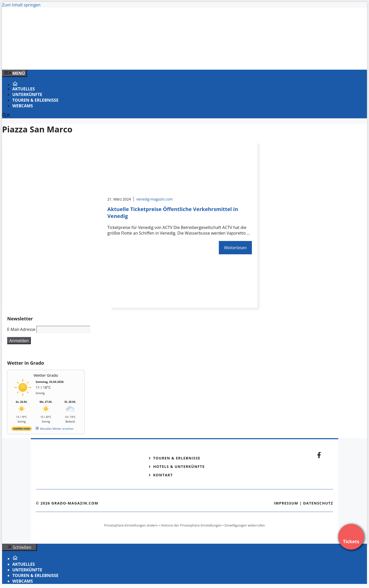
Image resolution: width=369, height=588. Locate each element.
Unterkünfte (27, 94)
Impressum (286, 503)
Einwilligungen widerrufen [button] (245, 525)
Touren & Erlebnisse (35, 100)
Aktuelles (24, 89)
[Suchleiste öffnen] (6, 115)
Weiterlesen (235, 248)
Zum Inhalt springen (21, 5)
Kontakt (163, 475)
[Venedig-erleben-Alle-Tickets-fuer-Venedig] (106, 60)
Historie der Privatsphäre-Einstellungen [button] (191, 525)
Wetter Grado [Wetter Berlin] (46, 375)
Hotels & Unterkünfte (179, 466)
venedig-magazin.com (155, 199)
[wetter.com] (22, 430)
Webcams (23, 106)
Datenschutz (318, 503)
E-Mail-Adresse (21, 329)
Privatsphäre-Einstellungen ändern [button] (131, 525)
